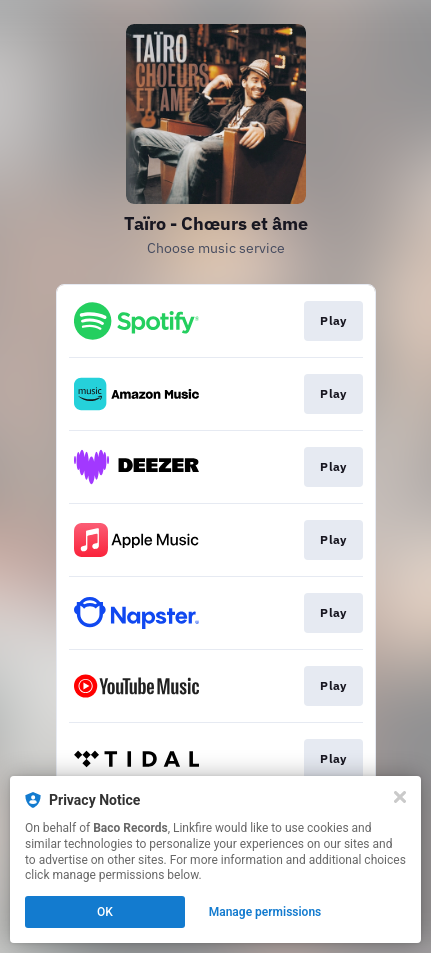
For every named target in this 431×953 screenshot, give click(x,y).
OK (105, 912)
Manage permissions (265, 912)
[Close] (400, 797)
